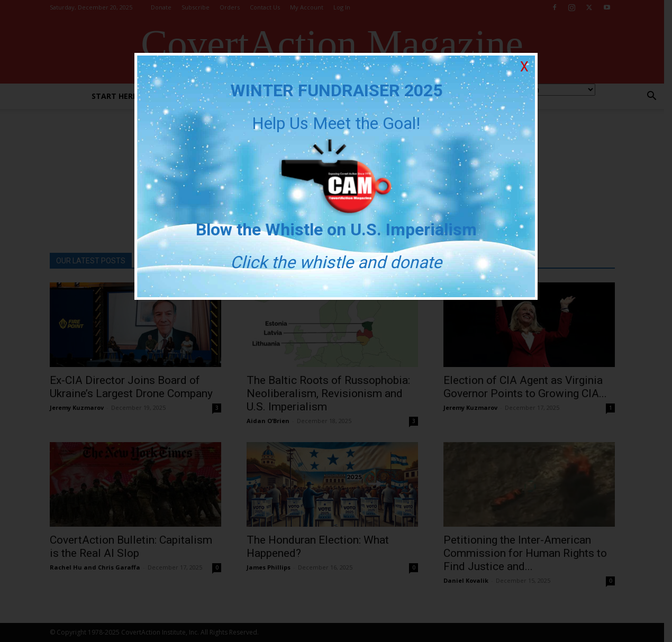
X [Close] (524, 67)
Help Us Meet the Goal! (336, 123)
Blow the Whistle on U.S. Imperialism (336, 230)
